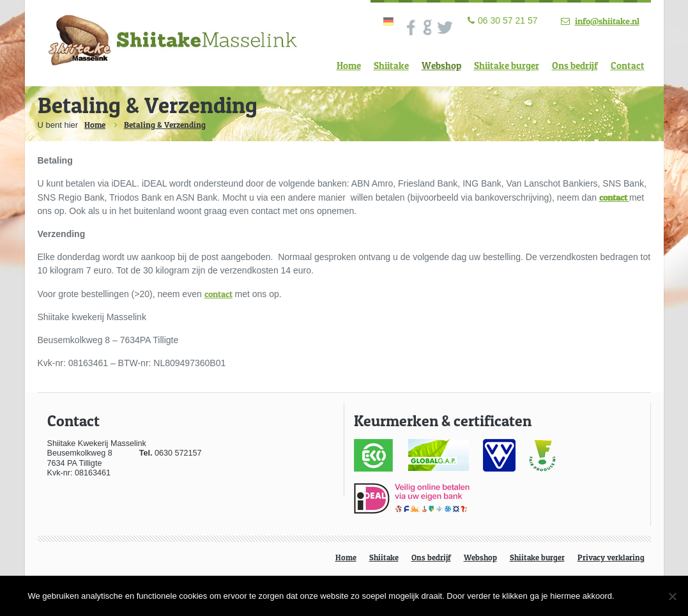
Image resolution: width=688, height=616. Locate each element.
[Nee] (672, 596)
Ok (641, 596)
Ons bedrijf (575, 65)
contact (218, 294)
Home (349, 65)
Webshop (441, 65)
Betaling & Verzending (165, 125)
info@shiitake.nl (607, 21)
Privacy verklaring (611, 558)
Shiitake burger (507, 65)
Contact (628, 65)
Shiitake (391, 65)
